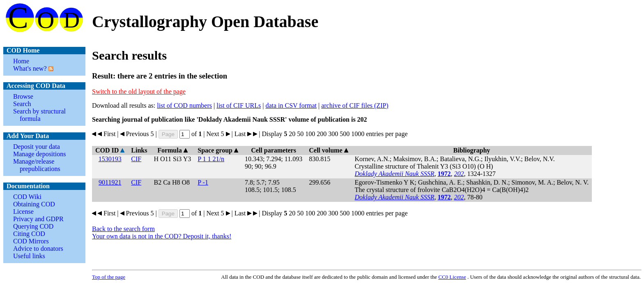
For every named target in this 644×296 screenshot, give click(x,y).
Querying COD (33, 226)
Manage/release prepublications (37, 165)
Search (22, 104)
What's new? (30, 68)
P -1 (203, 182)
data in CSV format (291, 105)
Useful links (29, 256)
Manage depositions (39, 154)
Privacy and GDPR (38, 219)
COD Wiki (27, 197)
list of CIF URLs (239, 105)
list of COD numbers (184, 105)
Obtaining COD (34, 204)
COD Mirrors (31, 241)
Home (21, 61)
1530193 (110, 159)
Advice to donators (38, 249)
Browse (23, 96)
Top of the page (109, 277)
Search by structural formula (39, 115)
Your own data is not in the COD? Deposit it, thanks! (162, 236)
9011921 (110, 182)
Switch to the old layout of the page (139, 91)
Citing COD (29, 234)
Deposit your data (37, 147)
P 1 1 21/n (211, 159)
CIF (136, 159)
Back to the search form (123, 229)
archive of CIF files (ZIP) (355, 105)
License (23, 212)
